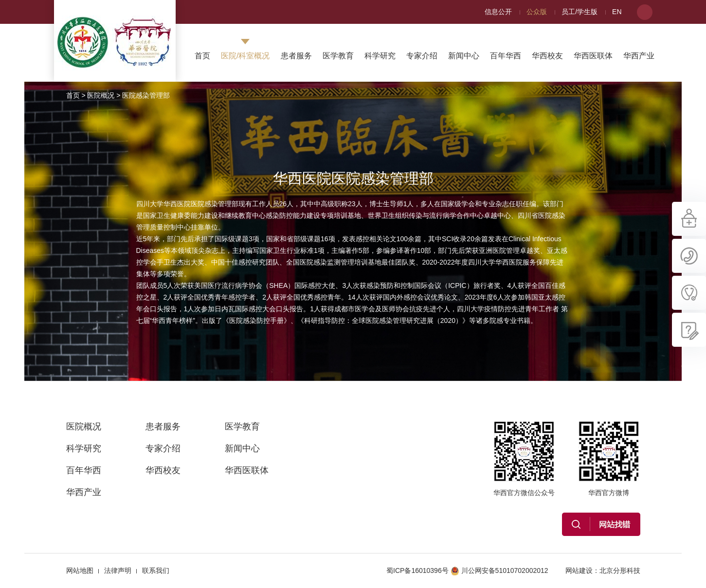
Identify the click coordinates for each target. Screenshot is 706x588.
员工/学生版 (579, 12)
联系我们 (156, 570)
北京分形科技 (620, 570)
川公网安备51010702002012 (499, 570)
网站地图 (80, 570)
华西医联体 (593, 56)
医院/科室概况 (245, 56)
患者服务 (296, 56)
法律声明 (118, 570)
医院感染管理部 (146, 95)
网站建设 (579, 570)
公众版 (537, 12)
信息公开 (498, 12)
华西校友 (547, 56)
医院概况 (101, 95)
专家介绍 (422, 56)
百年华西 (506, 56)
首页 (202, 56)
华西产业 (639, 56)
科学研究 (380, 56)
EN (617, 12)
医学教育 (338, 56)
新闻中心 (464, 56)
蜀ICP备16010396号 (417, 570)
